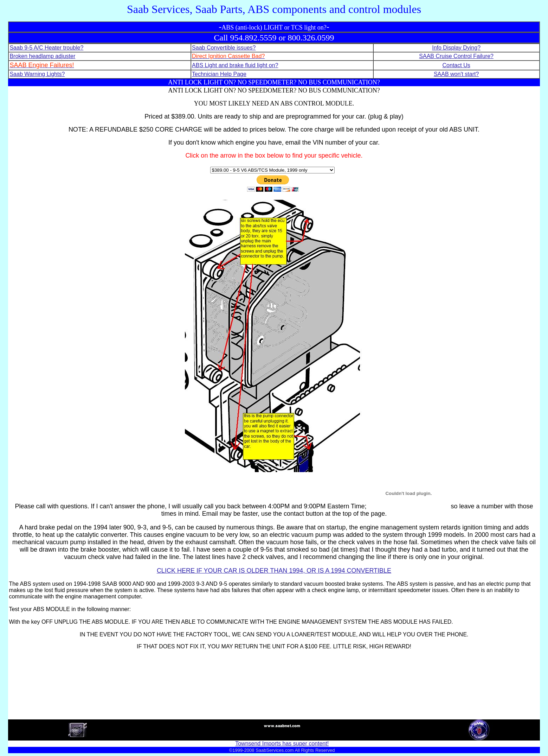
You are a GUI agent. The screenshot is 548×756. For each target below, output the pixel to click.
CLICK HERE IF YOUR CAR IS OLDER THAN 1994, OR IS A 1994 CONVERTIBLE (274, 571)
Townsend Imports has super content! (282, 744)
